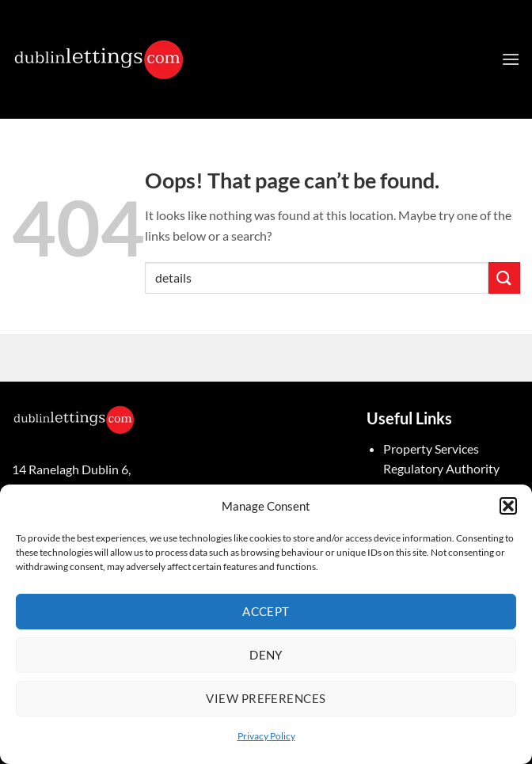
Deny (266, 655)
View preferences (266, 698)
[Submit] (504, 277)
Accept (266, 611)
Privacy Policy (266, 736)
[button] (508, 506)
